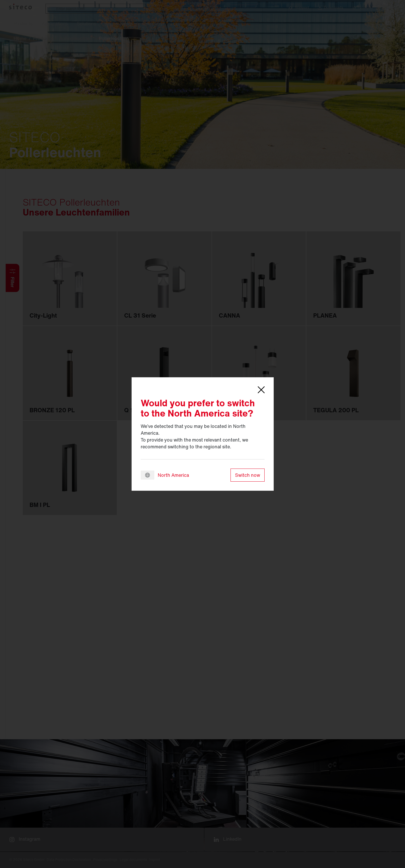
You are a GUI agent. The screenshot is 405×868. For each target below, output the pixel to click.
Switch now (248, 475)
